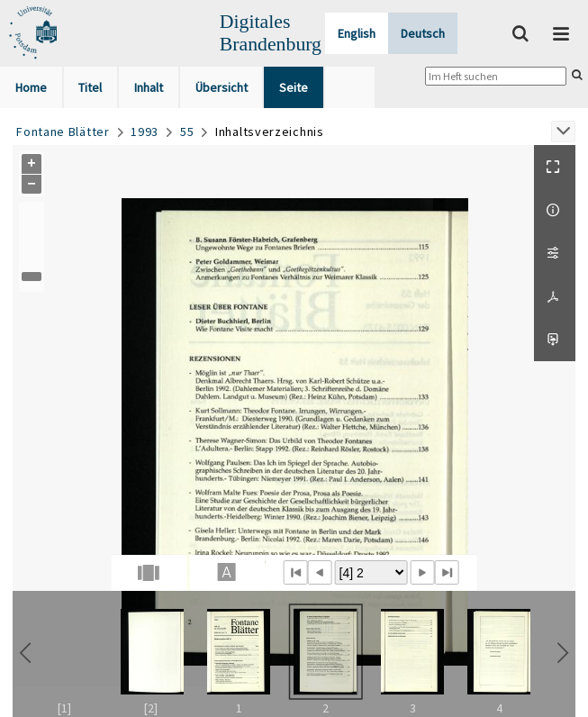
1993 (145, 132)
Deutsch (423, 33)
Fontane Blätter (63, 132)
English (357, 33)
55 (187, 132)
